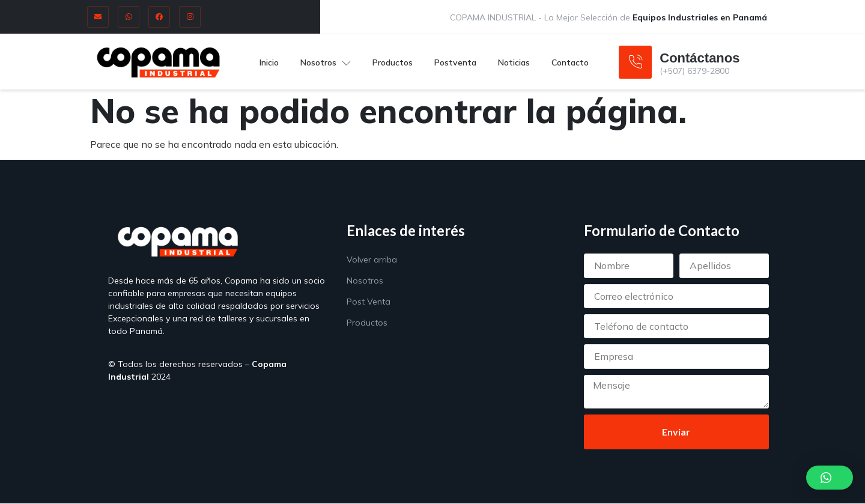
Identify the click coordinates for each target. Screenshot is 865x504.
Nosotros (326, 62)
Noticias (514, 62)
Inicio (269, 62)
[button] (830, 478)
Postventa (455, 62)
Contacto (570, 62)
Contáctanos (700, 58)
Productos (393, 62)
